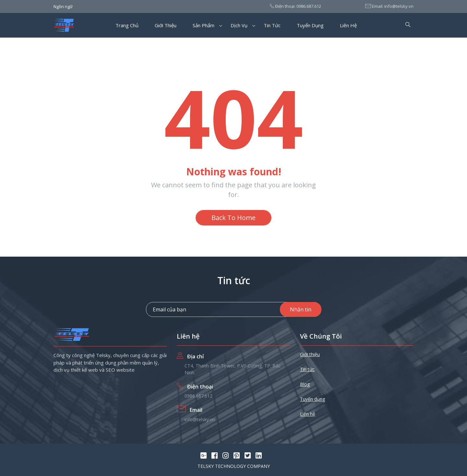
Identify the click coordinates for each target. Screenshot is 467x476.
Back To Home (233, 218)
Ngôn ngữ (63, 6)
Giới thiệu (166, 25)
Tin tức (272, 25)
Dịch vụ (239, 25)
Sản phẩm (204, 25)
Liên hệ (348, 25)
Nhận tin (301, 309)
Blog (305, 384)
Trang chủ (127, 25)
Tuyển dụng (310, 25)
